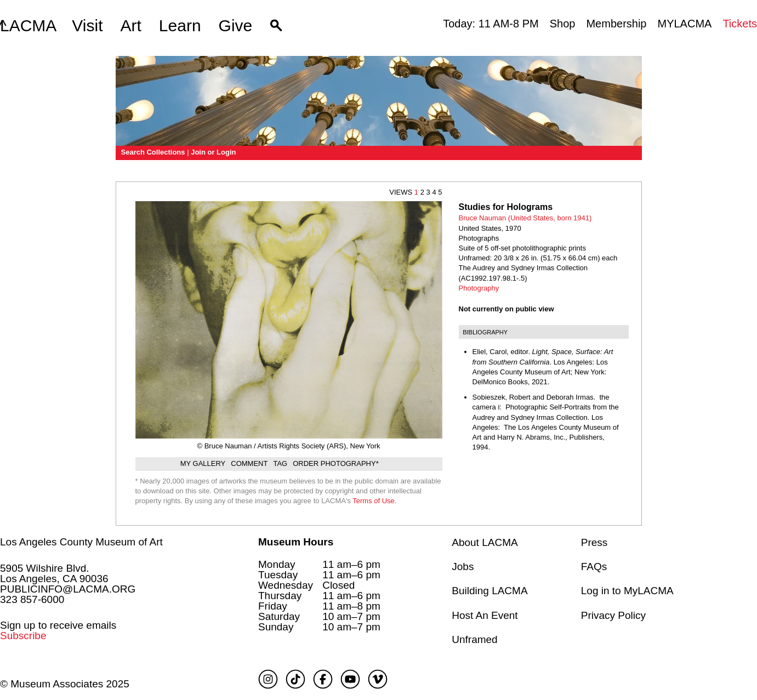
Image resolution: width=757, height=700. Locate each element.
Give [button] (236, 25)
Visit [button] (87, 25)
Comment (249, 463)
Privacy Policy (613, 615)
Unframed (474, 639)
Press (594, 542)
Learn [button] (180, 25)
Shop (563, 24)
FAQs (594, 567)
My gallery (203, 463)
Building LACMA (490, 591)
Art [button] (131, 25)
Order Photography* (336, 463)
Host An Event (485, 615)
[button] (276, 26)
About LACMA (485, 542)
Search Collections (153, 152)
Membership (616, 24)
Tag (280, 463)
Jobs (463, 567)
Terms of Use (374, 501)
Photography (479, 288)
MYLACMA (684, 24)
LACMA (28, 26)
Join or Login (213, 152)
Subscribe (23, 636)
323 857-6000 (32, 599)
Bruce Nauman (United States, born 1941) (525, 218)
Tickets (740, 24)
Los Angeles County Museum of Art (81, 542)
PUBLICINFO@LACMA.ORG (68, 589)
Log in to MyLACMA (627, 591)
